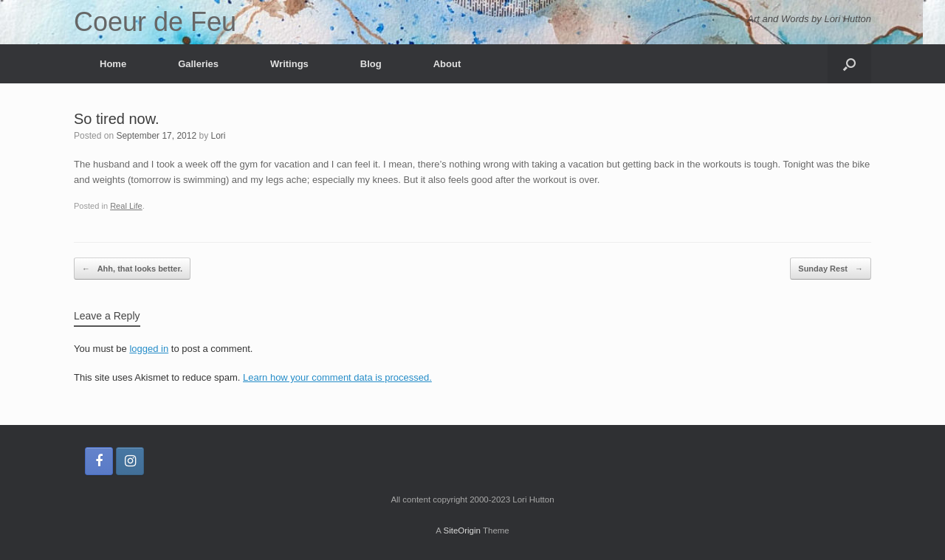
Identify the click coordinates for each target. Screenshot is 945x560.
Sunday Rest (831, 269)
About (447, 64)
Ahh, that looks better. (132, 269)
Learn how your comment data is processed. (337, 377)
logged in (149, 349)
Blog (371, 64)
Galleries (198, 64)
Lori (219, 136)
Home (113, 64)
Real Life (126, 206)
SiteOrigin (462, 530)
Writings (289, 64)
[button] (849, 64)
